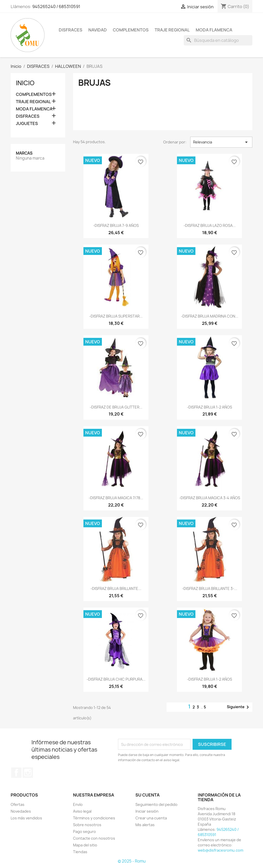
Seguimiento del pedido (156, 804)
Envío (78, 804)
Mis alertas (145, 825)
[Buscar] (218, 40)
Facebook (16, 773)
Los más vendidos (26, 818)
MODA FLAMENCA (214, 30)
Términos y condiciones (94, 818)
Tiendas (80, 852)
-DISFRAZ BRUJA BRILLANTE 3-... (210, 588)
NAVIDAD (98, 30)
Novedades (21, 811)
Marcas (24, 153)
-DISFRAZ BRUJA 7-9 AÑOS (116, 225)
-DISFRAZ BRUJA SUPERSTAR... (116, 316)
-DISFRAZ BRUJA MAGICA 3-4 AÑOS (210, 498)
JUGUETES (27, 124)
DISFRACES (71, 30)
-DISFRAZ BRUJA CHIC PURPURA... (116, 679)
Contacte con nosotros (94, 838)
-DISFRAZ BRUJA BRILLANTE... (116, 588)
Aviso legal (82, 811)
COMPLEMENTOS (131, 30)
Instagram (28, 773)
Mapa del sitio (85, 845)
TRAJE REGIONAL (172, 30)
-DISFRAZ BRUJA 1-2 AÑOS (209, 407)
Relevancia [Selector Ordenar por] (221, 142)
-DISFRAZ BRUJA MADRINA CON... (210, 316)
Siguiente (239, 707)
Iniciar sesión (147, 811)
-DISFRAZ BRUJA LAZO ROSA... (210, 225)
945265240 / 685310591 (56, 6)
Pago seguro (84, 831)
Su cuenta (147, 795)
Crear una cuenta (151, 818)
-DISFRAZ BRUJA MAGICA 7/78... (116, 498)
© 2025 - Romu (132, 861)
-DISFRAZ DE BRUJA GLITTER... (116, 407)
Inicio (25, 83)
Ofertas (18, 804)
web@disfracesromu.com (221, 850)
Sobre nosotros (87, 825)
